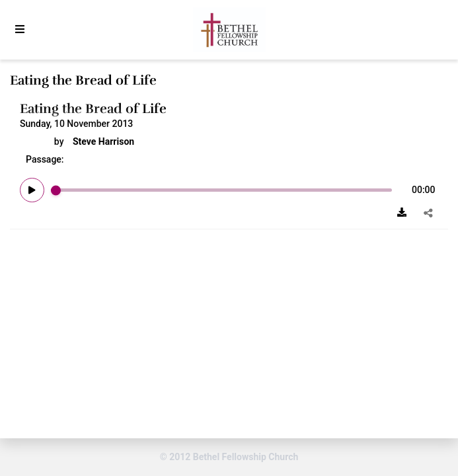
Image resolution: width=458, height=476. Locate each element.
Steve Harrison (103, 141)
